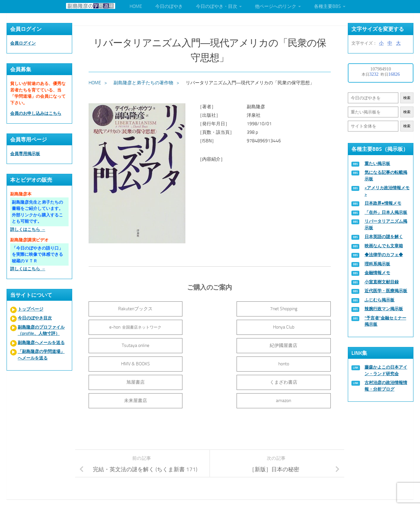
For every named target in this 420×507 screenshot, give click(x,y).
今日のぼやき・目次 (217, 6)
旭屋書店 (292, 345)
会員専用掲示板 (25, 154)
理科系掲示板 (377, 264)
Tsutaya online (210, 326)
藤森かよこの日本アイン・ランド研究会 (386, 370)
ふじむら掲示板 (379, 300)
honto (210, 345)
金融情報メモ (377, 273)
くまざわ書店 (128, 363)
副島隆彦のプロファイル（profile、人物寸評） (41, 330)
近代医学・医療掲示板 (386, 291)
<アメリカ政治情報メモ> (387, 191)
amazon (292, 363)
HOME (136, 6)
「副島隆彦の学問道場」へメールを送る (41, 355)
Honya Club (128, 326)
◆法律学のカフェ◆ (384, 255)
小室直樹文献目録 (382, 282)
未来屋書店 (210, 363)
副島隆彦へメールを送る (41, 343)
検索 (407, 98)
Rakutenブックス (128, 308)
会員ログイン (23, 43)
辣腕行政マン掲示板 (384, 309)
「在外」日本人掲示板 (386, 212)
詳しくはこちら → (28, 229)
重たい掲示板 (377, 163)
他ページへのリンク (276, 6)
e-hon (292, 308)
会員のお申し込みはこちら (36, 113)
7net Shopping (210, 308)
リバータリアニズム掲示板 (386, 224)
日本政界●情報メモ (383, 203)
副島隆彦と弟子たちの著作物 (144, 82)
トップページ (31, 309)
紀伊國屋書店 (292, 326)
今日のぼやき (169, 6)
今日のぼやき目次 (35, 318)
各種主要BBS (327, 6)
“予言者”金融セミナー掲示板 (385, 321)
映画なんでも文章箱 (384, 246)
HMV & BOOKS (128, 345)
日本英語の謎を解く (384, 237)
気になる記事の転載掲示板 (386, 176)
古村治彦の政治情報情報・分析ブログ (386, 386)
